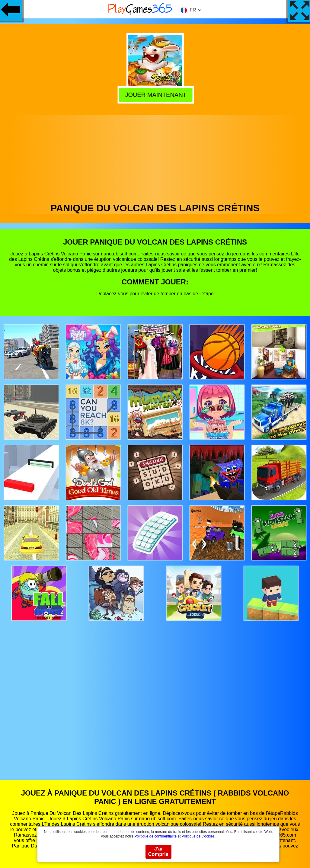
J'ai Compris (158, 852)
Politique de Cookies (198, 836)
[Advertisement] (155, 157)
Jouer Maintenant (154, 94)
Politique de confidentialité (155, 836)
